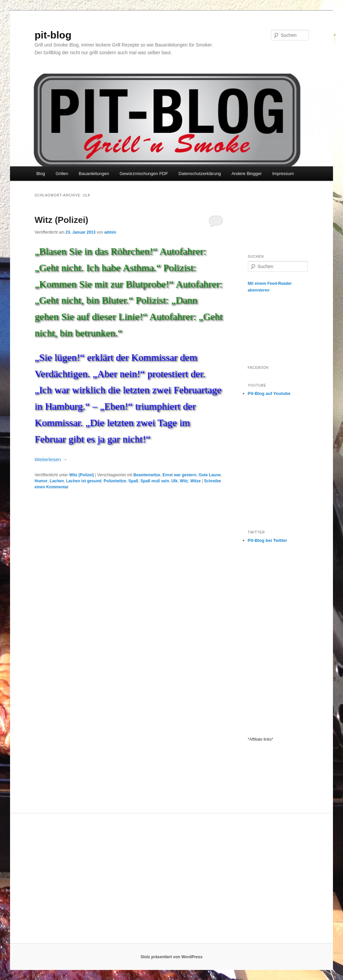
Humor (41, 481)
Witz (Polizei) (61, 220)
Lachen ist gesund (84, 481)
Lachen (57, 481)
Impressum (283, 174)
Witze (195, 481)
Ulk (174, 481)
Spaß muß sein (155, 481)
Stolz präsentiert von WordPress (171, 957)
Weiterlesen (51, 459)
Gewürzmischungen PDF (144, 174)
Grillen (62, 174)
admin (110, 232)
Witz (184, 481)
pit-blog (53, 35)
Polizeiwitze (115, 481)
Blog (41, 174)
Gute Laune (210, 475)
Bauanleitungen (94, 174)
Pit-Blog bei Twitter (267, 540)
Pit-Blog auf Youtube (269, 393)
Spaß (133, 481)
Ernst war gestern (179, 475)
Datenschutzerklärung (200, 174)
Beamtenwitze (147, 475)
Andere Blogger (247, 174)
